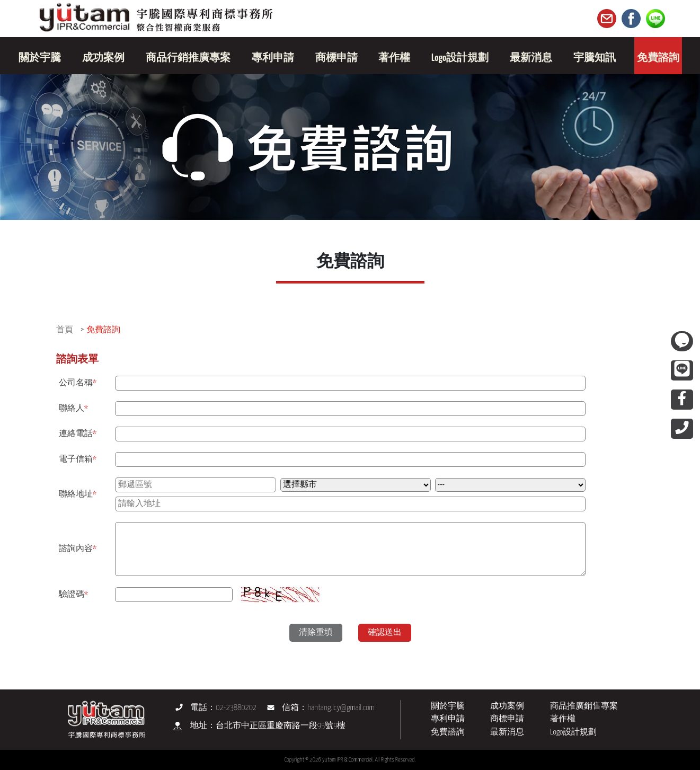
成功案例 (507, 706)
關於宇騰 (448, 706)
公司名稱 (78, 383)
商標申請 (507, 719)
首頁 (65, 330)
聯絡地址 (78, 494)
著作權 (563, 719)
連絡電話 (78, 434)
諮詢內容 (78, 549)
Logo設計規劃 (573, 732)
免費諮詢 (103, 330)
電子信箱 (78, 459)
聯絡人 (74, 408)
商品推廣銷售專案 (584, 706)
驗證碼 (74, 594)
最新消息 (507, 732)
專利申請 (448, 719)
